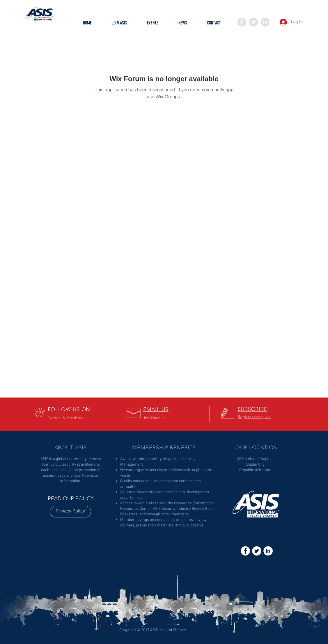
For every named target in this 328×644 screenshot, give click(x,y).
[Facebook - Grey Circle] (242, 22)
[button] (153, 25)
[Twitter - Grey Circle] (253, 22)
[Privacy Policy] (70, 512)
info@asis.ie (154, 418)
